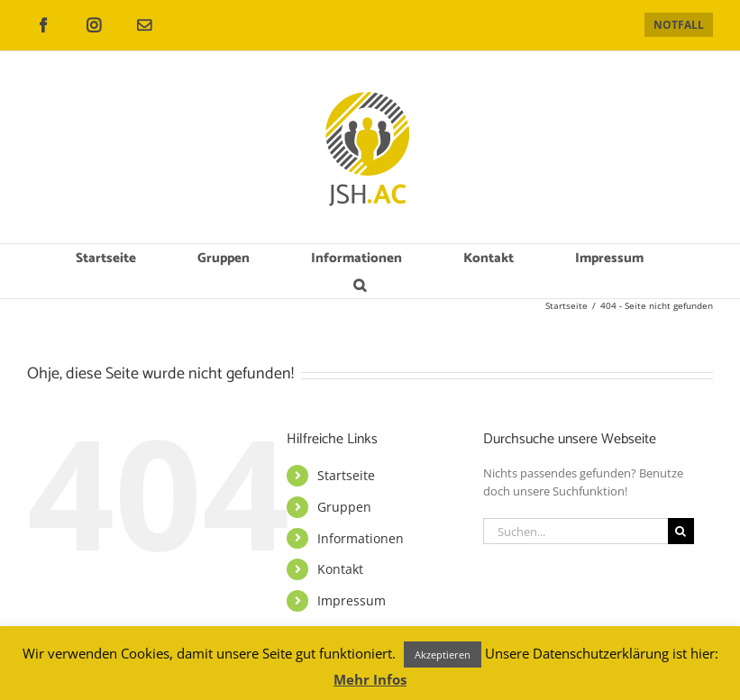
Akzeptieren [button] (443, 655)
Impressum (352, 600)
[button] (360, 285)
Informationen (361, 538)
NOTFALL (679, 25)
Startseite (346, 475)
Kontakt (340, 569)
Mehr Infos (370, 679)
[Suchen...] (576, 531)
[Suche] (681, 531)
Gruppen (344, 507)
